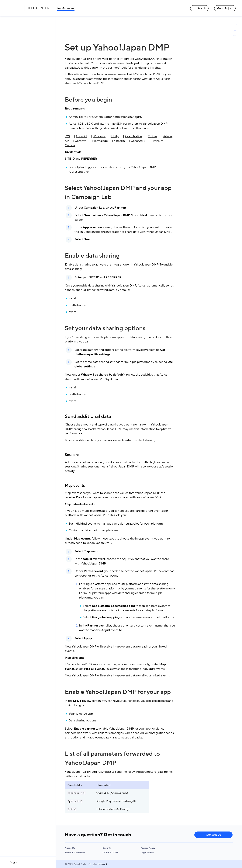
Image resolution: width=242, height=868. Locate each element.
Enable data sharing (92, 256)
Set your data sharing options (105, 328)
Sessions (72, 455)
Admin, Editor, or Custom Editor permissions (99, 117)
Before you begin (88, 100)
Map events (75, 486)
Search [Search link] (199, 8)
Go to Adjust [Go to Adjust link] (225, 8)
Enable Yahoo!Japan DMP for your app (118, 692)
